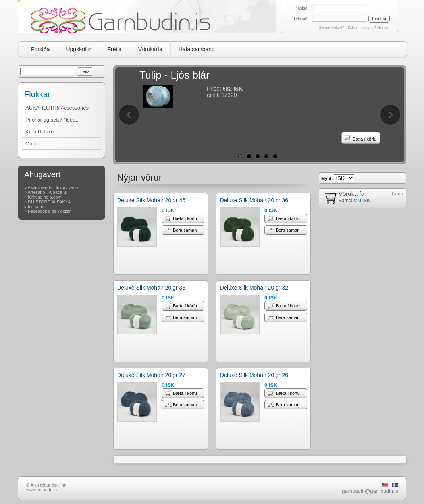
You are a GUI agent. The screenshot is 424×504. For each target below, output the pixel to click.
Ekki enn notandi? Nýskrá (368, 27)
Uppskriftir (78, 49)
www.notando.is (41, 490)
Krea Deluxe (40, 132)
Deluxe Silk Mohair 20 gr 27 (151, 375)
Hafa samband (197, 49)
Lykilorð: (301, 19)
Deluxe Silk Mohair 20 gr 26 (254, 375)
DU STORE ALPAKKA (49, 202)
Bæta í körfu (361, 138)
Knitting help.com (44, 197)
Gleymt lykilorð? (331, 27)
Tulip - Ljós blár (174, 75)
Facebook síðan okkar (49, 211)
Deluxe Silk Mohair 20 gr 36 (254, 200)
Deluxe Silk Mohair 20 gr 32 (254, 288)
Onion (32, 144)
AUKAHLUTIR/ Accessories (57, 108)
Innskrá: (301, 8)
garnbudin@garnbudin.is (370, 491)
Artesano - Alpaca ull (48, 192)
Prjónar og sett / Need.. (52, 120)
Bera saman (181, 230)
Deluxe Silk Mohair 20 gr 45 (151, 200)
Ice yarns (37, 207)
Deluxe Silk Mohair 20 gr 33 (151, 288)
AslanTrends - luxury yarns (54, 187)
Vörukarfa (150, 49)
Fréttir (115, 49)
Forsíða (40, 49)
